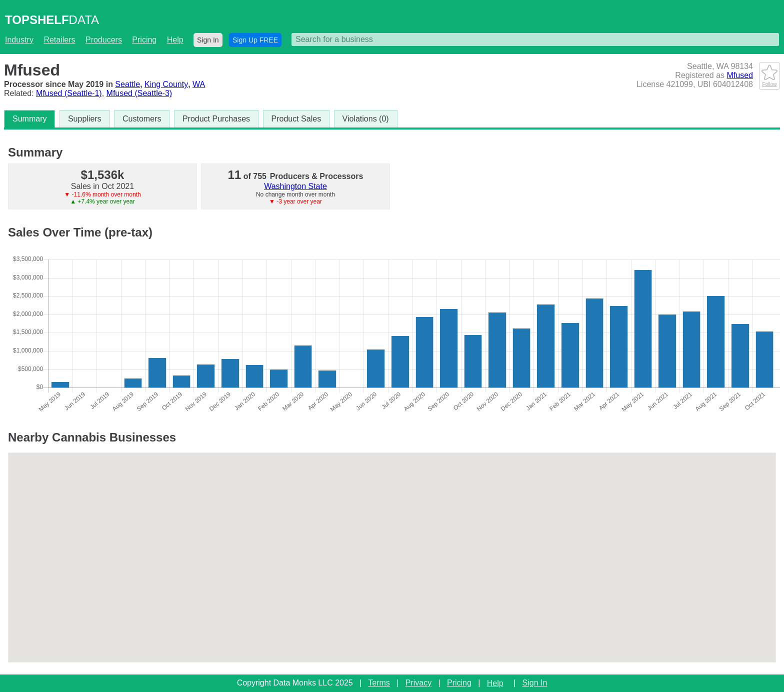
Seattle (127, 84)
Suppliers (85, 119)
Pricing (144, 40)
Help (175, 40)
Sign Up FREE (255, 40)
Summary (29, 119)
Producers (104, 40)
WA (199, 84)
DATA (52, 20)
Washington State (295, 186)
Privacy (418, 683)
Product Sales (296, 119)
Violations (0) (366, 119)
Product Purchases (216, 119)
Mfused (740, 75)
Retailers (59, 40)
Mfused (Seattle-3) (139, 93)
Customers (142, 119)
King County (166, 84)
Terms (379, 683)
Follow (769, 81)
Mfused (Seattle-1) (69, 93)
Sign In (208, 40)
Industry (19, 40)
